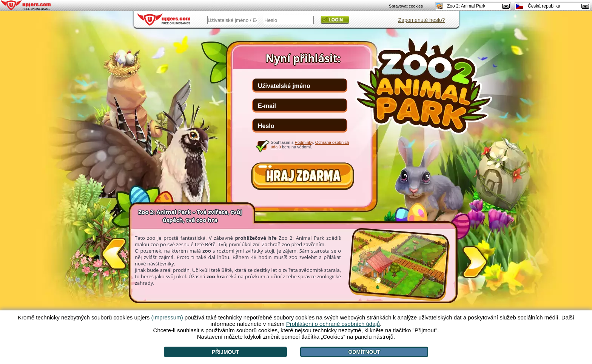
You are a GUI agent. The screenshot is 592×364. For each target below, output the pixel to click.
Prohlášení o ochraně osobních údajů (333, 324)
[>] (475, 261)
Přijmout (225, 352)
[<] (114, 255)
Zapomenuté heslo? (422, 20)
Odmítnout (364, 352)
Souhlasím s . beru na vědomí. (310, 145)
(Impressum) (167, 317)
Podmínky (304, 142)
